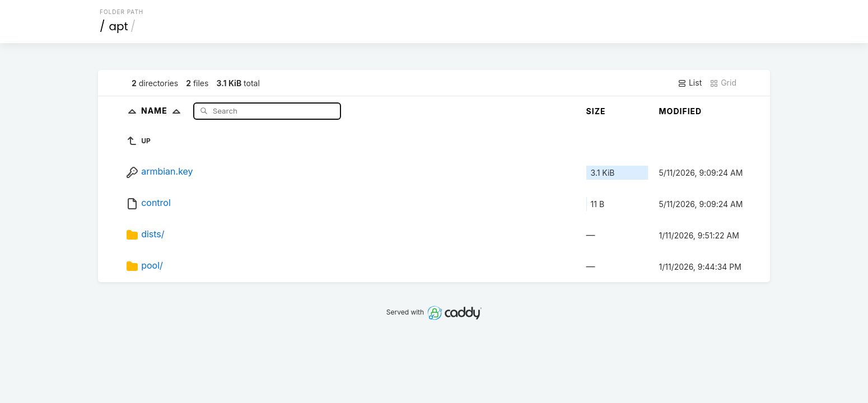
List (690, 83)
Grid (723, 83)
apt (119, 26)
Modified (681, 111)
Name (163, 111)
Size (596, 111)
